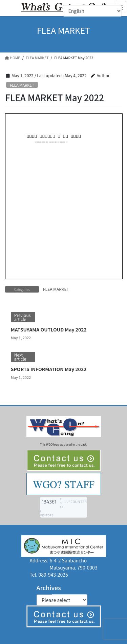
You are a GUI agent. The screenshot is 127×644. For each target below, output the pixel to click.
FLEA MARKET (22, 85)
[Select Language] (92, 11)
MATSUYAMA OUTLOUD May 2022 (49, 329)
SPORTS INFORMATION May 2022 (49, 369)
